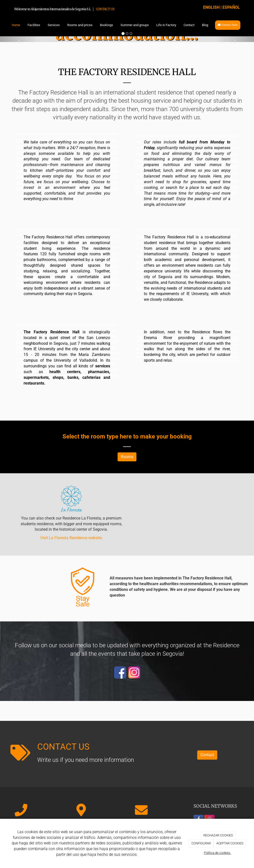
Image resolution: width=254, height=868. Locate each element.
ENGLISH (211, 7)
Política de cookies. (217, 853)
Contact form (228, 25)
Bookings (107, 25)
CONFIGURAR (201, 843)
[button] (19, 39)
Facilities (34, 25)
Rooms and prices (80, 25)
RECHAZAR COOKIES (218, 835)
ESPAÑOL (231, 7)
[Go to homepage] (5, 25)
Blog (205, 25)
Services (54, 25)
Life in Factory (166, 25)
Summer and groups (135, 25)
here (126, 436)
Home (16, 25)
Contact (189, 25)
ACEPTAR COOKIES (230, 843)
